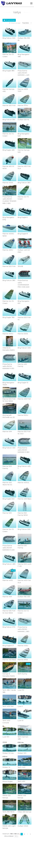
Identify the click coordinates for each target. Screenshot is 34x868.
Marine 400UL (23, 482)
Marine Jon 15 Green (23, 198)
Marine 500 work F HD (24, 565)
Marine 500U (23, 415)
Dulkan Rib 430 (24, 597)
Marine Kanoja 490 (8, 90)
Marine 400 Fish (24, 399)
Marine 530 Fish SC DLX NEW (9, 612)
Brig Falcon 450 (9, 448)
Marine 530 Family (22, 547)
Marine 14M (7, 597)
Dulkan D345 (23, 826)
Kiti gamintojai (9, 20)
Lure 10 (21, 720)
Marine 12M (7, 513)
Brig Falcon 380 (9, 280)
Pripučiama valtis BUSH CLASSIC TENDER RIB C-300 (9, 200)
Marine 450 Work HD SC (7, 484)
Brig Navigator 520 (24, 135)
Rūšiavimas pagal (15, 23)
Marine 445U (23, 646)
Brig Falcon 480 (9, 564)
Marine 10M (7, 431)
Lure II (20, 706)
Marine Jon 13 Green (8, 55)
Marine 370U (23, 105)
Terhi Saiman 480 (23, 738)
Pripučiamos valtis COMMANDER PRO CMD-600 (24, 284)
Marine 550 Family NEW (23, 514)
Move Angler (8, 781)
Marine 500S (23, 334)
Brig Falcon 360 (24, 183)
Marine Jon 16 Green (8, 302)
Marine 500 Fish (9, 266)
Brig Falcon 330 (9, 120)
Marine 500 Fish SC (24, 318)
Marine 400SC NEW (8, 235)
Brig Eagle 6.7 (8, 646)
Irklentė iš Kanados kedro (9, 349)
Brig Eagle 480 (9, 150)
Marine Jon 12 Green (23, 612)
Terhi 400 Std (8, 706)
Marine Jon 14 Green (8, 135)
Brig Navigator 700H (8, 384)
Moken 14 (6, 767)
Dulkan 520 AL (23, 120)
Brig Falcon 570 (9, 627)
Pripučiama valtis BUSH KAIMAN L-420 (23, 73)
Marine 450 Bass (9, 660)
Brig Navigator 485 (24, 55)
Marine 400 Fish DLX (24, 581)
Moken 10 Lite (8, 753)
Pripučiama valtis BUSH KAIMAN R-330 (8, 366)
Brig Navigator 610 (24, 302)
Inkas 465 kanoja (24, 812)
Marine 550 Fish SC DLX (24, 433)
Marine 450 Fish (9, 105)
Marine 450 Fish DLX (24, 167)
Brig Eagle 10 (23, 383)
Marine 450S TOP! (23, 90)
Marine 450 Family (22, 365)
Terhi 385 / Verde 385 (9, 691)
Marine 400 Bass (25, 499)
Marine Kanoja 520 (24, 151)
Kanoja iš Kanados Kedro (9, 675)
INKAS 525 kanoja (7, 797)
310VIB (20, 266)
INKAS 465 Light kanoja (9, 827)
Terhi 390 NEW (8, 812)
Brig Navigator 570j (8, 218)
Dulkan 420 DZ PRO (24, 251)
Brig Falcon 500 (24, 529)
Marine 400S (8, 183)
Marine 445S (8, 580)
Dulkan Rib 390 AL (24, 39)
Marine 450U (8, 250)
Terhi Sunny (22, 674)
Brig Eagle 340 (9, 499)
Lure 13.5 (6, 737)
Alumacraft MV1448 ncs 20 (9, 416)
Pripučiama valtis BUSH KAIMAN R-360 (24, 450)
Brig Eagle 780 (9, 317)
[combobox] (27, 23)
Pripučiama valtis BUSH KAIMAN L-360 (23, 629)
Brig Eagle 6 (23, 217)
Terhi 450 (21, 781)
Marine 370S (23, 660)
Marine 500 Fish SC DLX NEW (9, 400)
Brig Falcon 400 (24, 348)
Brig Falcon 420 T (24, 467)
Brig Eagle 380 (8, 71)
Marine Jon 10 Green (8, 530)
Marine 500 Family (7, 467)
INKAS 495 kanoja (22, 797)
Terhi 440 (21, 767)
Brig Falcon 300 (9, 38)
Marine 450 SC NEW (8, 167)
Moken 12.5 (22, 753)
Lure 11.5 (21, 690)
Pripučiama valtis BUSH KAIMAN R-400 (9, 548)
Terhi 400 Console (6, 722)
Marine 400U (8, 334)
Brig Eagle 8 (23, 234)
